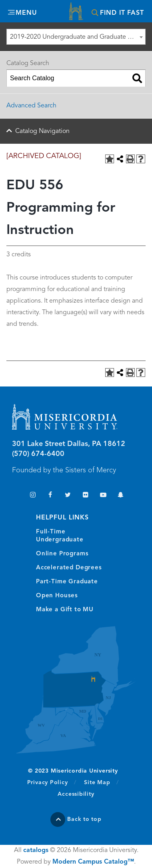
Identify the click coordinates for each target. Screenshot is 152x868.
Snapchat (121, 496)
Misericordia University (76, 12)
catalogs (36, 850)
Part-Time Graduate (67, 582)
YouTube (103, 496)
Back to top (84, 819)
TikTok (15, 496)
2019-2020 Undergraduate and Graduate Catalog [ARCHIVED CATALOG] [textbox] (78, 37)
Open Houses (57, 596)
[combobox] (76, 37)
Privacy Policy (52, 782)
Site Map (97, 783)
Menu (26, 13)
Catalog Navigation (42, 131)
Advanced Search (31, 106)
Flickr (85, 496)
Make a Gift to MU (65, 610)
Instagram (33, 496)
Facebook (50, 496)
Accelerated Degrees (69, 568)
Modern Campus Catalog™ (93, 862)
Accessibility (76, 794)
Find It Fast (122, 13)
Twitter (68, 496)
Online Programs (62, 554)
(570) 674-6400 (38, 454)
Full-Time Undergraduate (60, 536)
